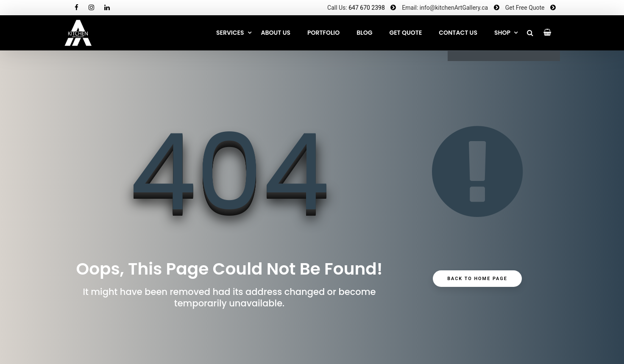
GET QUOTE (405, 33)
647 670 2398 (367, 8)
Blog (364, 33)
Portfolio (323, 33)
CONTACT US (458, 33)
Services (230, 33)
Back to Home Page (478, 281)
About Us (276, 33)
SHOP (502, 33)
